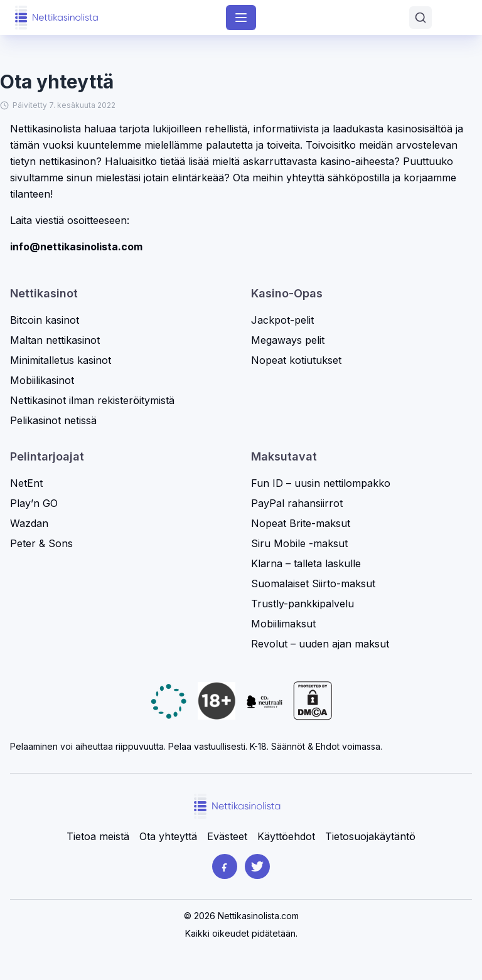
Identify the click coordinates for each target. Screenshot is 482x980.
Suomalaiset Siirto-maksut (313, 583)
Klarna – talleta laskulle (306, 563)
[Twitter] (257, 866)
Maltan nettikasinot (55, 340)
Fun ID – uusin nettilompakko (321, 483)
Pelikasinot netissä (53, 420)
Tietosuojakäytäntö (370, 836)
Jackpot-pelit (282, 320)
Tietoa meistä (98, 836)
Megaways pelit (288, 340)
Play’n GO (34, 503)
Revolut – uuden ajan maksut (320, 644)
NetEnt (26, 483)
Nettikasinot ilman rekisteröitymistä (92, 400)
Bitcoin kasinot (45, 320)
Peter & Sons (41, 543)
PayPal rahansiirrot (297, 503)
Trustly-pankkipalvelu (303, 604)
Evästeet (227, 836)
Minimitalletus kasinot (61, 360)
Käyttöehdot (286, 836)
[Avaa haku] (420, 18)
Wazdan (29, 523)
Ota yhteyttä (168, 836)
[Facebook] (225, 866)
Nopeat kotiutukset (296, 360)
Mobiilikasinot (42, 380)
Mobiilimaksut (283, 624)
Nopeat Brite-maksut (301, 523)
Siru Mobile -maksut (299, 543)
